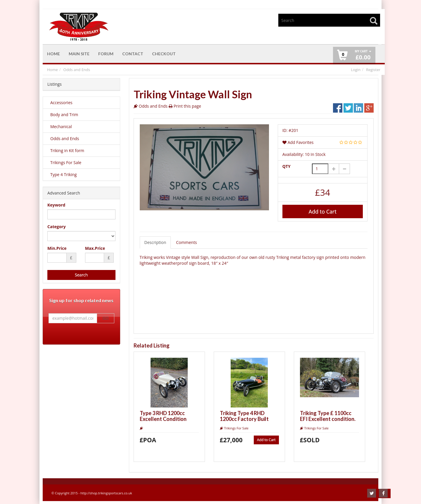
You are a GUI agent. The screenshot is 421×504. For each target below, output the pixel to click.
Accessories (61, 103)
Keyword (56, 205)
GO (105, 318)
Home (52, 70)
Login (356, 70)
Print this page (187, 106)
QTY (287, 166)
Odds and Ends (77, 70)
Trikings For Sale (66, 162)
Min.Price (57, 248)
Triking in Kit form (67, 150)
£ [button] (363, 55)
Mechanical (61, 127)
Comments (186, 242)
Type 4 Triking (63, 174)
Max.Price (95, 248)
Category (57, 227)
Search (81, 275)
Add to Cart (323, 211)
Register (373, 70)
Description (155, 242)
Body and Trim (64, 115)
